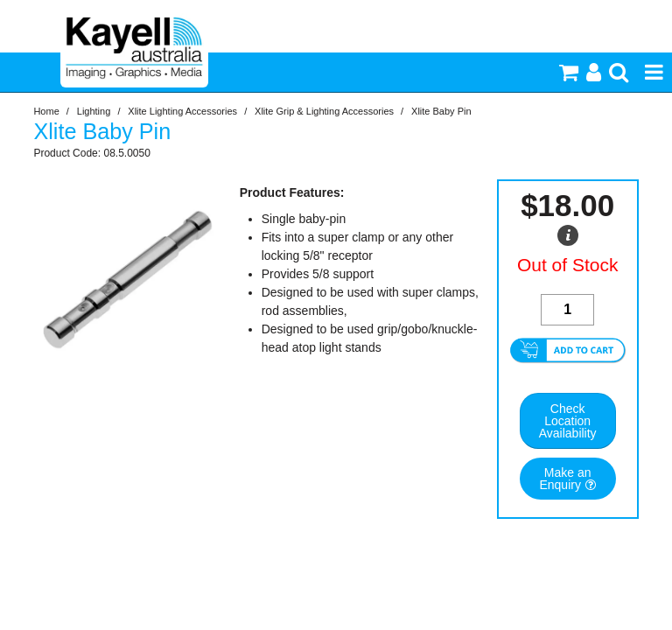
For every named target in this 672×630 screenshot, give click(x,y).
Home (46, 111)
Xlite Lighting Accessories (182, 111)
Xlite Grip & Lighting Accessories (324, 111)
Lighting (94, 111)
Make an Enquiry (565, 479)
